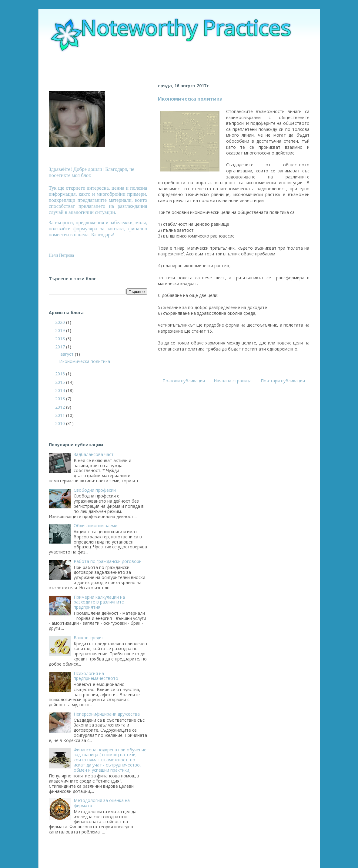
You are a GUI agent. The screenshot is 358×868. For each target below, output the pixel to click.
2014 (61, 390)
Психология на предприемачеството (96, 676)
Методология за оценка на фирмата (102, 803)
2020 (61, 322)
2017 (61, 347)
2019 (61, 330)
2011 (61, 415)
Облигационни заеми (95, 525)
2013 (61, 399)
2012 (61, 407)
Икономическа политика (190, 99)
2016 (61, 374)
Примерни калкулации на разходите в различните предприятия (99, 602)
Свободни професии (95, 490)
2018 (61, 339)
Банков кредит (89, 638)
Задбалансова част (94, 454)
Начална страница (233, 381)
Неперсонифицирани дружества (107, 714)
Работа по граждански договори (108, 561)
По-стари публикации (283, 381)
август (68, 354)
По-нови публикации (184, 381)
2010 (61, 423)
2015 (61, 382)
